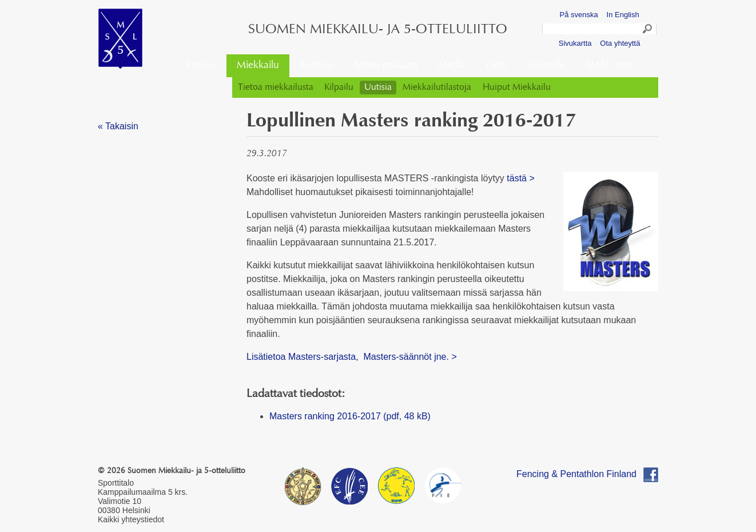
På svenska (579, 15)
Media (452, 66)
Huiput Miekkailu (517, 88)
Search (648, 30)
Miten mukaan (386, 66)
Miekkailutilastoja (437, 88)
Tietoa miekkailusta (276, 88)
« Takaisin (118, 126)
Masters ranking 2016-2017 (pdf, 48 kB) (350, 416)
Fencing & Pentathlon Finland (576, 474)
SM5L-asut (608, 66)
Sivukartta (575, 43)
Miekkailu (258, 66)
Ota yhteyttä (620, 43)
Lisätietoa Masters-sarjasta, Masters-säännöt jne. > (352, 357)
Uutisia (378, 88)
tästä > (520, 178)
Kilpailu (339, 88)
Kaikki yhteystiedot (131, 519)
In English (623, 15)
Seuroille (546, 66)
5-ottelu (317, 66)
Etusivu (201, 66)
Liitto (497, 66)
